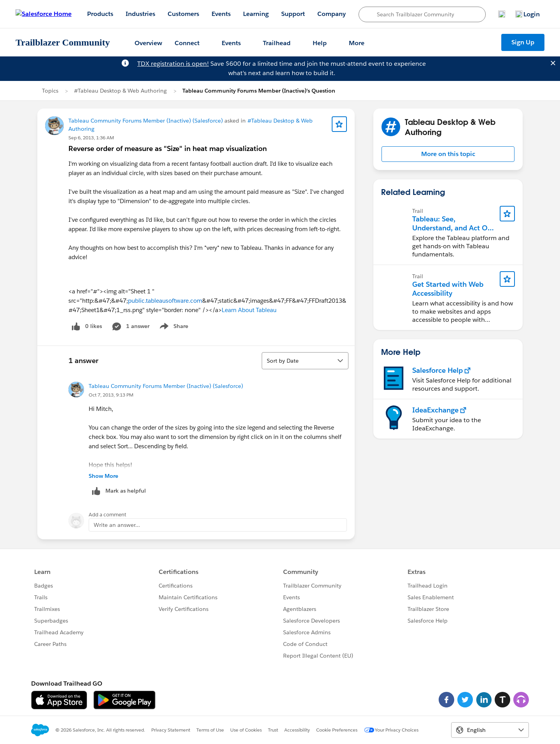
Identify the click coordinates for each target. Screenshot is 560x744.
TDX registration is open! (173, 64)
